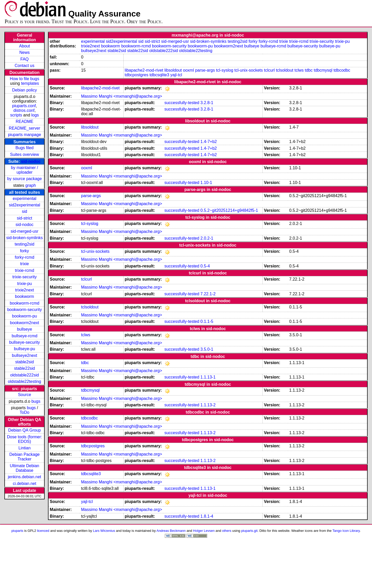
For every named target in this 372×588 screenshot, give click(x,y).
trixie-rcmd (25, 270)
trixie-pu (25, 284)
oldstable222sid (24, 375)
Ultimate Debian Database (25, 468)
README (25, 121)
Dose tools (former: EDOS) (25, 439)
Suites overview (25, 154)
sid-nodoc (31, 161)
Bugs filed (25, 148)
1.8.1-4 (207, 516)
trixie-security (25, 277)
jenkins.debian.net (25, 477)
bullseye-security (24, 342)
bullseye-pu (25, 349)
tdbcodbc (342, 70)
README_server (25, 128)
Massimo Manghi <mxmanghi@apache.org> (122, 96)
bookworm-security (25, 310)
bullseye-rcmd (25, 336)
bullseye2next (25, 355)
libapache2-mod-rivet (144, 70)
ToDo (24, 412)
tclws (299, 70)
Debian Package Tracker (24, 457)
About (25, 46)
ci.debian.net (25, 484)
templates (30, 83)
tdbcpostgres (136, 75)
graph (31, 185)
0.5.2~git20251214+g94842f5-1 (229, 210)
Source (25, 395)
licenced (43, 531)
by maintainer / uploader (25, 170)
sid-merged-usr (25, 231)
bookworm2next (25, 323)
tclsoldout (285, 70)
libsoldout (173, 70)
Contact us (25, 66)
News (25, 52)
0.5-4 (205, 266)
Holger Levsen (204, 531)
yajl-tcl (176, 75)
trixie (25, 264)
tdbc (309, 70)
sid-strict (25, 218)
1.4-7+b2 (209, 142)
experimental (25, 199)
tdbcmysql (323, 70)
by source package (25, 179)
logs (35, 115)
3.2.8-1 (207, 103)
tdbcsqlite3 (159, 75)
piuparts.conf (24, 106)
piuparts (17, 531)
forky (25, 251)
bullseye (25, 329)
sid (25, 211)
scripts (16, 115)
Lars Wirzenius (104, 531)
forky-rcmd (25, 257)
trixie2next (25, 290)
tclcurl (269, 70)
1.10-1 (206, 183)
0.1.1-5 (207, 321)
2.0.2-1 (207, 238)
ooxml (188, 70)
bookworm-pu (25, 316)
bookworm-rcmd (25, 303)
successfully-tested (182, 103)
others (227, 531)
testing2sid (25, 244)
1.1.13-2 (208, 405)
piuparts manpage (25, 135)
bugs (36, 401)
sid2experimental (25, 205)
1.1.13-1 (208, 377)
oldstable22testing (25, 381)
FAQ (25, 59)
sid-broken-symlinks (24, 238)
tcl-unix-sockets (248, 70)
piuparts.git (249, 531)
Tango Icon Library (346, 531)
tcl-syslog (225, 70)
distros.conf (24, 110)
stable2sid (25, 362)
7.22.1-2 (208, 294)
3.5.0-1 (207, 349)
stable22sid (25, 368)
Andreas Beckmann (171, 531)
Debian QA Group (25, 430)
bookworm (25, 296)
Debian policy (25, 90)
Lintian (24, 448)
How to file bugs (25, 79)
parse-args (205, 70)
